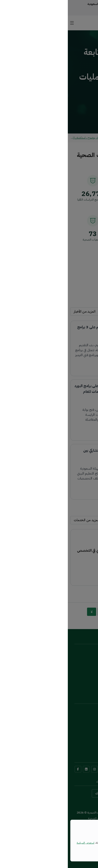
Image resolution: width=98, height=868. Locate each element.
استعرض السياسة (18, 843)
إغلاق (83, 852)
